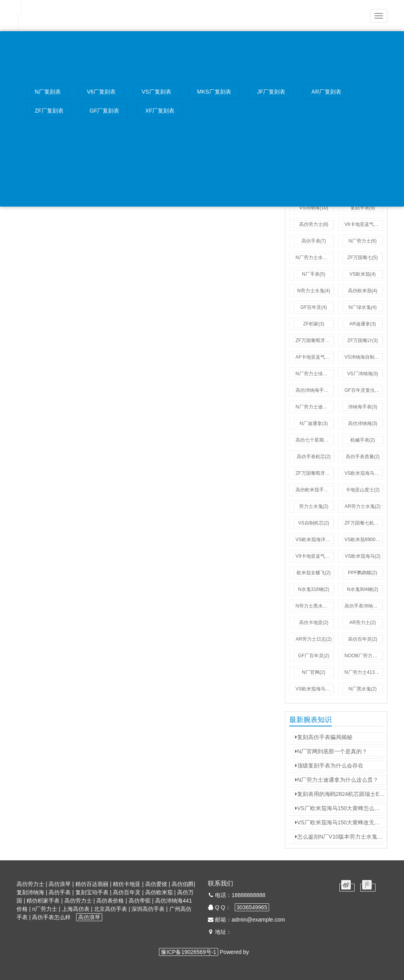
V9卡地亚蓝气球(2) (315, 556)
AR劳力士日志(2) (313, 639)
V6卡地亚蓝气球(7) (364, 224)
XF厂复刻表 (160, 111)
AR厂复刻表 (326, 92)
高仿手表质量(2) (363, 457)
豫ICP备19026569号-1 (189, 952)
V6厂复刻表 (101, 92)
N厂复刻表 (48, 92)
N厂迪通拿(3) (313, 423)
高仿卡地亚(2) (314, 623)
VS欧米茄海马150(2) (315, 689)
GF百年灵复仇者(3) (364, 390)
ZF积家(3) (313, 324)
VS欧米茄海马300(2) (364, 473)
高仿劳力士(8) (314, 224)
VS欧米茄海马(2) (363, 556)
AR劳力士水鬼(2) (362, 506)
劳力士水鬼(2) (314, 506)
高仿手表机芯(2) (314, 457)
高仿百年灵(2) (363, 639)
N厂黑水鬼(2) (362, 689)
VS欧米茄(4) (363, 274)
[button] (379, 16)
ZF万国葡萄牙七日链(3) (315, 340)
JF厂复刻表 (271, 92)
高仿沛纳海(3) (363, 423)
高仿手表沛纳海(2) (364, 606)
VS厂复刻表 (156, 92)
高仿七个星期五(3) (315, 440)
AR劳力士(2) (362, 623)
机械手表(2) (363, 440)
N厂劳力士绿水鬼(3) (315, 374)
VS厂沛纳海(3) (363, 374)
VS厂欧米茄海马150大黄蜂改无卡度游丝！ (341, 822)
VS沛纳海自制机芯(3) (364, 357)
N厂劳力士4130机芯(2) (364, 672)
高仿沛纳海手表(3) (315, 390)
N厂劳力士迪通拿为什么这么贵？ (337, 780)
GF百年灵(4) (313, 307)
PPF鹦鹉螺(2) (363, 573)
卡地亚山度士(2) (363, 490)
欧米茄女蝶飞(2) (314, 573)
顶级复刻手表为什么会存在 (329, 766)
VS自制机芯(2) (314, 523)
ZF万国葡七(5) (362, 258)
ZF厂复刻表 (49, 111)
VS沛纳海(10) (313, 208)
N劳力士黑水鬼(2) (314, 606)
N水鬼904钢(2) (362, 589)
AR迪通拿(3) (362, 324)
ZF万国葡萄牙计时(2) (315, 473)
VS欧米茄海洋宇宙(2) (315, 540)
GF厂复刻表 (104, 111)
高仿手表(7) (314, 241)
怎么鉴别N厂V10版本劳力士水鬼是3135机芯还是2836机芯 (341, 837)
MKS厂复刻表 (214, 92)
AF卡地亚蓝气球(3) (315, 357)
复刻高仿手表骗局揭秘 (324, 737)
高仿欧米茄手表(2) (315, 490)
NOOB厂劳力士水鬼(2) (364, 656)
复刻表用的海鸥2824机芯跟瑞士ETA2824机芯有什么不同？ (341, 794)
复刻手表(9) (363, 208)
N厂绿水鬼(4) (362, 307)
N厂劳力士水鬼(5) (314, 258)
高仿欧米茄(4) (363, 291)
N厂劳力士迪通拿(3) (315, 407)
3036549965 (252, 907)
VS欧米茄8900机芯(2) (364, 540)
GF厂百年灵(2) (313, 656)
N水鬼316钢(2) (313, 589)
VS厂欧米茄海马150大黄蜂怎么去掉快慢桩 (341, 808)
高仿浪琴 (89, 917)
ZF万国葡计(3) (362, 340)
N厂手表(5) (313, 274)
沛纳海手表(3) (363, 407)
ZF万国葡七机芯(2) (364, 523)
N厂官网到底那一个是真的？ (331, 751)
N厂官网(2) (313, 672)
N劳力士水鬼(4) (313, 291)
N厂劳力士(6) (362, 241)
